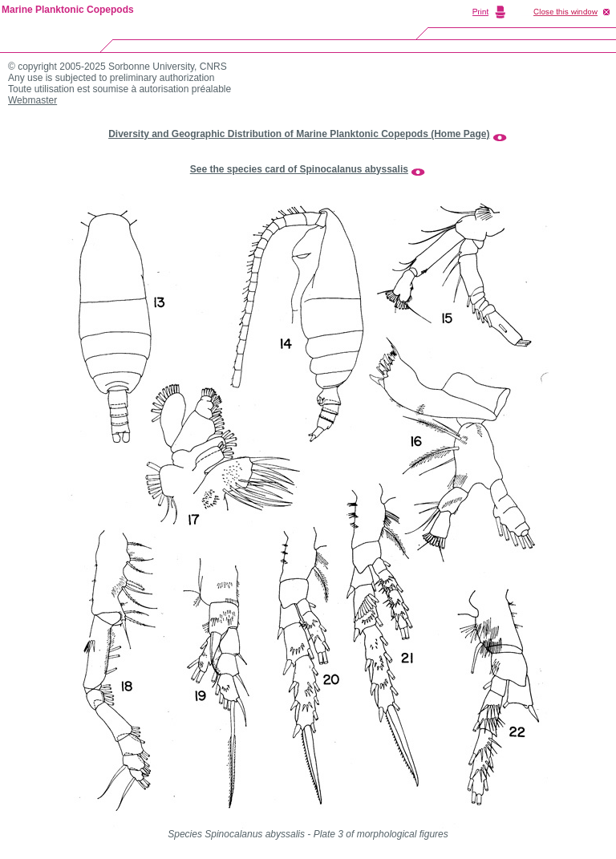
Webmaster (32, 100)
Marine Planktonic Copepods (68, 10)
